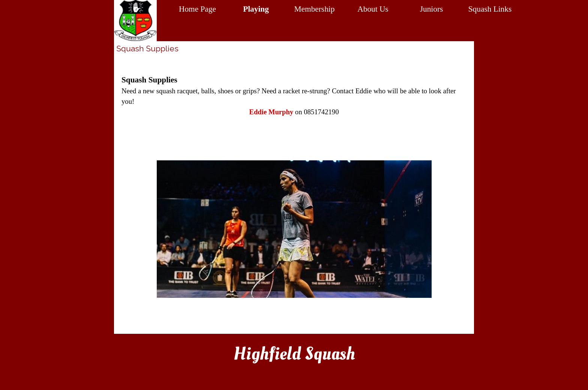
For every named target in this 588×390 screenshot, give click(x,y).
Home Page (197, 9)
